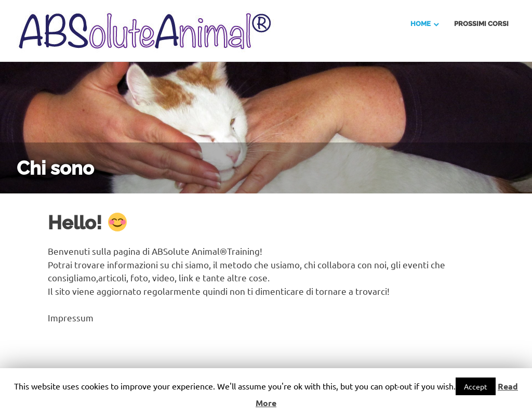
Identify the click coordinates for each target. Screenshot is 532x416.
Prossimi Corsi (481, 24)
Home (421, 24)
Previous (21, 116)
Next (511, 116)
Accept (476, 386)
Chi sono (55, 168)
